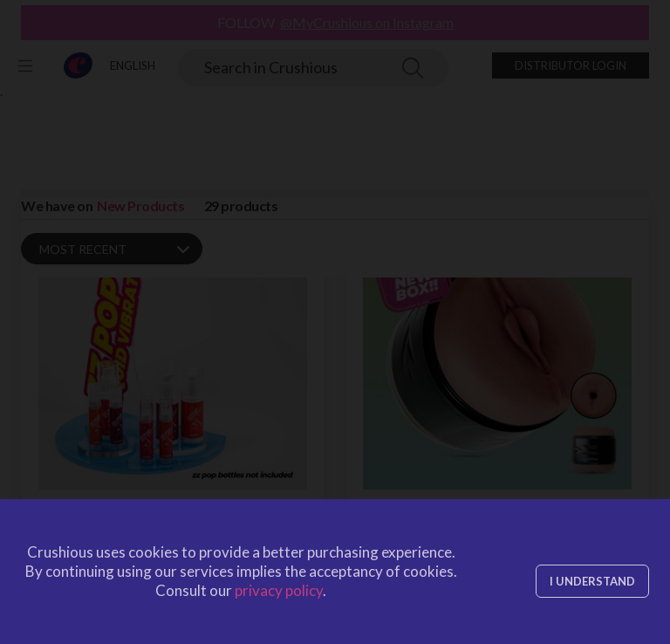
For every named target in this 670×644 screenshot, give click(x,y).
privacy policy (279, 590)
